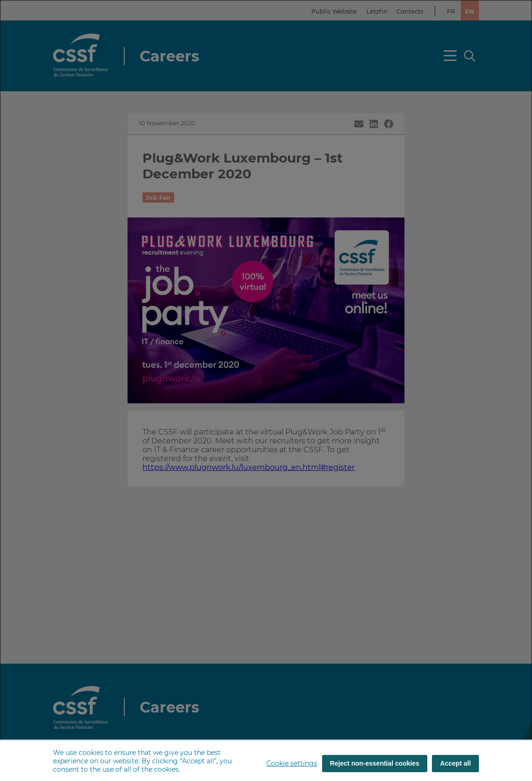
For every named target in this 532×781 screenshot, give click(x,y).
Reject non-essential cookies (375, 763)
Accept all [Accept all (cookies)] (456, 763)
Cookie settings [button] (292, 763)
